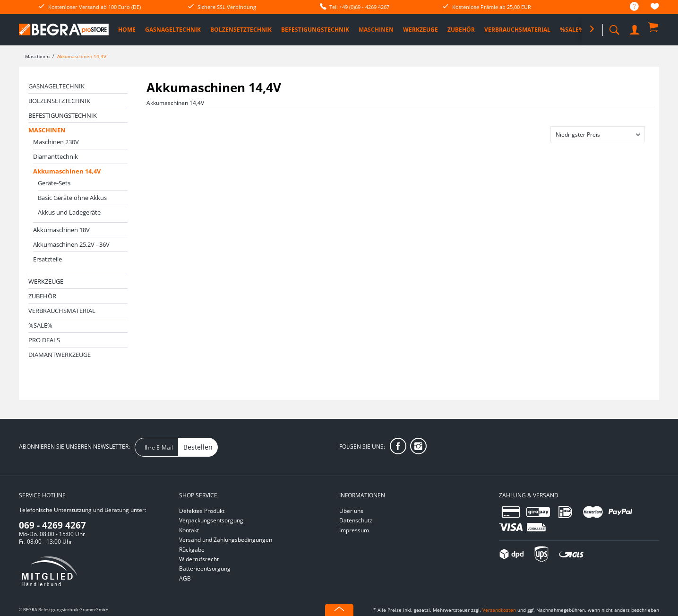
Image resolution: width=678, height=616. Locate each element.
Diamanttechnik (56, 156)
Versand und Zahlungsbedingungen (226, 540)
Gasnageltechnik (56, 86)
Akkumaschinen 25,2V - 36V (71, 244)
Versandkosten (499, 610)
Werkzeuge (46, 281)
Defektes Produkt (202, 511)
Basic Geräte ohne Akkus (72, 198)
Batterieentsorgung (205, 568)
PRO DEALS (44, 340)
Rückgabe (192, 550)
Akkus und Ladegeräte (69, 212)
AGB (185, 578)
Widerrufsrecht (199, 559)
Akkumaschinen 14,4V (67, 171)
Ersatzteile (47, 259)
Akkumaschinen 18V (61, 230)
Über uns (351, 511)
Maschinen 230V (56, 142)
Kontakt (189, 530)
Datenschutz (356, 520)
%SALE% (40, 325)
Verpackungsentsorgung (211, 520)
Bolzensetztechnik (59, 101)
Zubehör (42, 296)
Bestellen (198, 447)
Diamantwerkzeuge (60, 355)
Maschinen (47, 130)
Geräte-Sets (54, 183)
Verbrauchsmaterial (62, 311)
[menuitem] (630, 7)
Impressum (354, 530)
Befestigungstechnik (63, 115)
